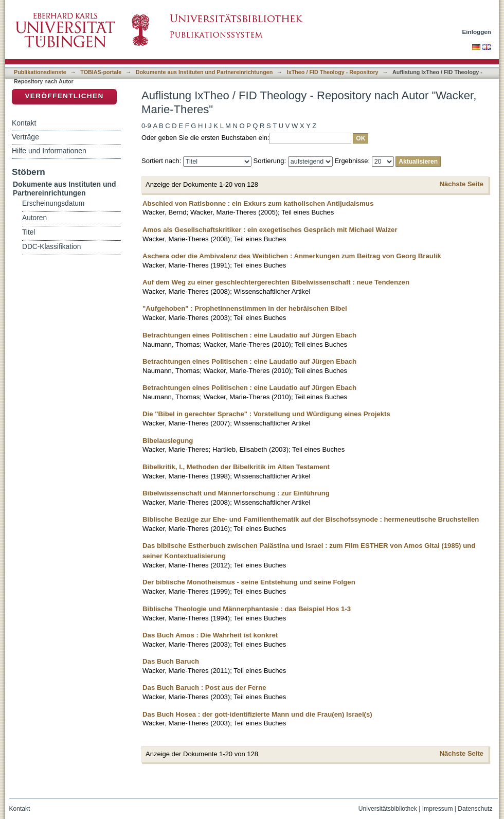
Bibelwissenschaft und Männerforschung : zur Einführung (236, 493)
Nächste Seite (462, 184)
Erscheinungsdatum (53, 203)
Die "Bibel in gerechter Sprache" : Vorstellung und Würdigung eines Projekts (266, 414)
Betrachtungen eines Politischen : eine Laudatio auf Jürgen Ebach (249, 335)
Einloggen (477, 32)
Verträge (25, 137)
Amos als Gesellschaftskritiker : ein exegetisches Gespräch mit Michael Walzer (270, 230)
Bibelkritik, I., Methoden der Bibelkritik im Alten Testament (236, 467)
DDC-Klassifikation (51, 247)
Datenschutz (475, 809)
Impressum (438, 809)
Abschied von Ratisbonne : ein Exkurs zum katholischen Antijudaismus (258, 203)
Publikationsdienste (40, 72)
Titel (29, 232)
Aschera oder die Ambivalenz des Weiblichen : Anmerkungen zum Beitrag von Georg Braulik (292, 256)
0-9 (146, 126)
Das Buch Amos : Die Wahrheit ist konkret (210, 635)
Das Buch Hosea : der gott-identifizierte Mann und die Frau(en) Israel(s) (257, 714)
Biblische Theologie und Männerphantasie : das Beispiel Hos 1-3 (247, 609)
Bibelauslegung (168, 441)
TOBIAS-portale (101, 72)
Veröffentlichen (64, 96)
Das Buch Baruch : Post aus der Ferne (204, 688)
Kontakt (24, 123)
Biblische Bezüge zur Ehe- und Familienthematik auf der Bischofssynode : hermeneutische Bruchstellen (311, 519)
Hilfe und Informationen (49, 151)
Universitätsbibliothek (388, 809)
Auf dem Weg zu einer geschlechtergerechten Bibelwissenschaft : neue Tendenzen (276, 282)
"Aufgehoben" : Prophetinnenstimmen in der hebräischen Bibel (245, 308)
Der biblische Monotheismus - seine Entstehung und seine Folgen (249, 582)
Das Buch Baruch (171, 661)
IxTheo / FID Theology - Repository (333, 72)
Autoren (34, 218)
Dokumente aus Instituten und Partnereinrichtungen (204, 72)
